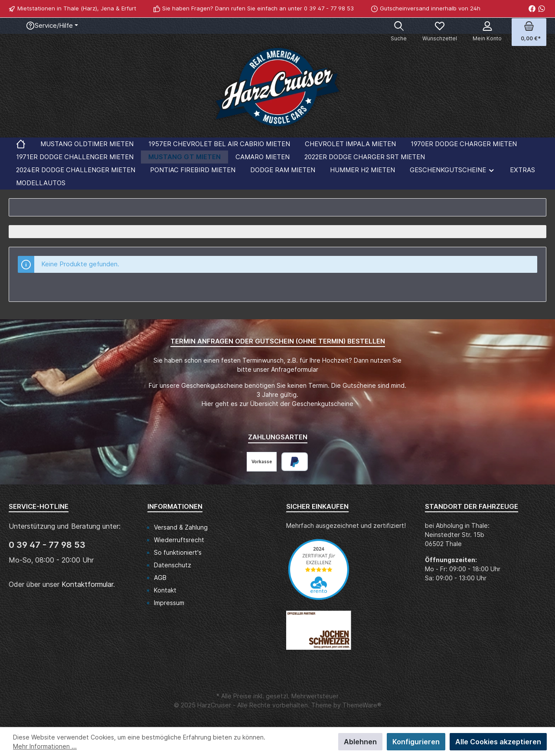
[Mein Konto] (487, 32)
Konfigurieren (416, 742)
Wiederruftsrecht (179, 540)
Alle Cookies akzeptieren (498, 742)
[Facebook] (532, 9)
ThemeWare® (362, 705)
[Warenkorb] (529, 32)
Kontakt (165, 590)
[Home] (21, 144)
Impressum (169, 603)
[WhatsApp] (542, 9)
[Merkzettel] (440, 32)
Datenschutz (173, 565)
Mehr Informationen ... (45, 746)
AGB (160, 578)
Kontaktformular (87, 584)
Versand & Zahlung (181, 527)
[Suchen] (399, 32)
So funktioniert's (178, 552)
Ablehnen (360, 742)
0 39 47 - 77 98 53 (329, 8)
